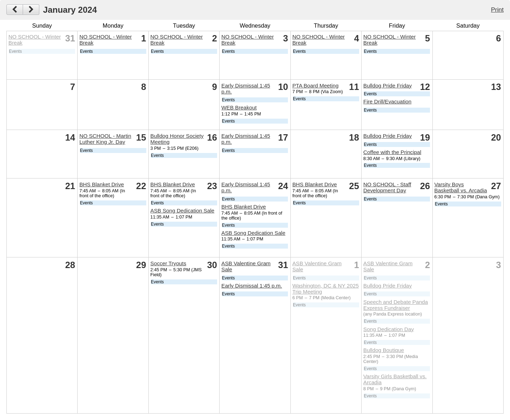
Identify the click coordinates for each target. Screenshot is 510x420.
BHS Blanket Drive (102, 184)
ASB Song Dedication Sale (183, 211)
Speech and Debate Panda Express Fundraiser (396, 305)
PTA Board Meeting (315, 86)
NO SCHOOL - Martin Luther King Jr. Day (105, 139)
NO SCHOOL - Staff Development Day (387, 187)
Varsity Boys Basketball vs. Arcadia (461, 187)
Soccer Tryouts (168, 263)
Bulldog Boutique (384, 350)
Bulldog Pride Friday (388, 86)
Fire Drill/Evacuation (387, 101)
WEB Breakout (239, 107)
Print (497, 10)
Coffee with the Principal (392, 152)
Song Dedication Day (389, 329)
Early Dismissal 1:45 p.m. (252, 286)
